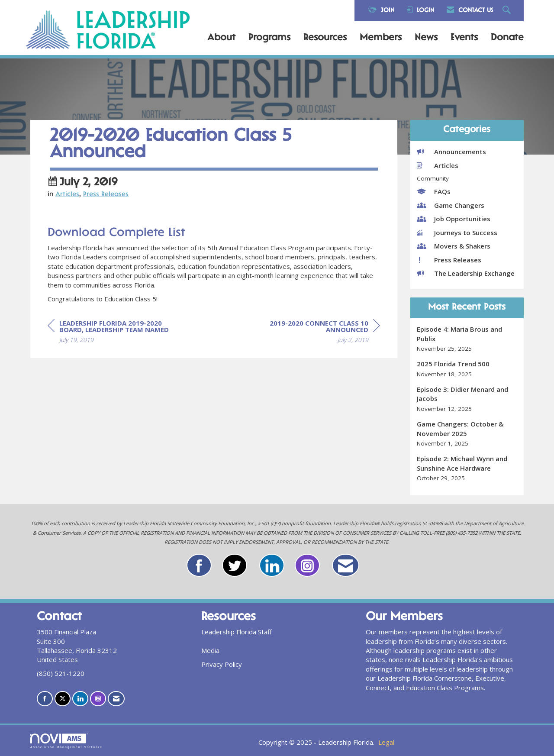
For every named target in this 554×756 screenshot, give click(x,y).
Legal (386, 742)
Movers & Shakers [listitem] (454, 246)
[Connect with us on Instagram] (98, 699)
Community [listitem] (433, 178)
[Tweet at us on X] (63, 699)
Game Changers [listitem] (451, 205)
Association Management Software (66, 741)
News (426, 38)
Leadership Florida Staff (237, 632)
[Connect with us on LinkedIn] (80, 699)
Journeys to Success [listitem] (457, 233)
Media (210, 650)
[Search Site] (508, 11)
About (221, 38)
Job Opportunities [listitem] (454, 219)
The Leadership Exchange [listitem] (466, 273)
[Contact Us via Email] (116, 699)
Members (381, 38)
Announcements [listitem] (451, 152)
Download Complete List (116, 233)
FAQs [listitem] (434, 191)
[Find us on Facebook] (45, 699)
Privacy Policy (222, 664)
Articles (67, 195)
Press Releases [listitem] (449, 260)
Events (464, 38)
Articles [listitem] (438, 165)
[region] (315, 333)
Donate (507, 38)
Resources (325, 38)
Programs (269, 38)
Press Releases (106, 195)
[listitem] (467, 339)
